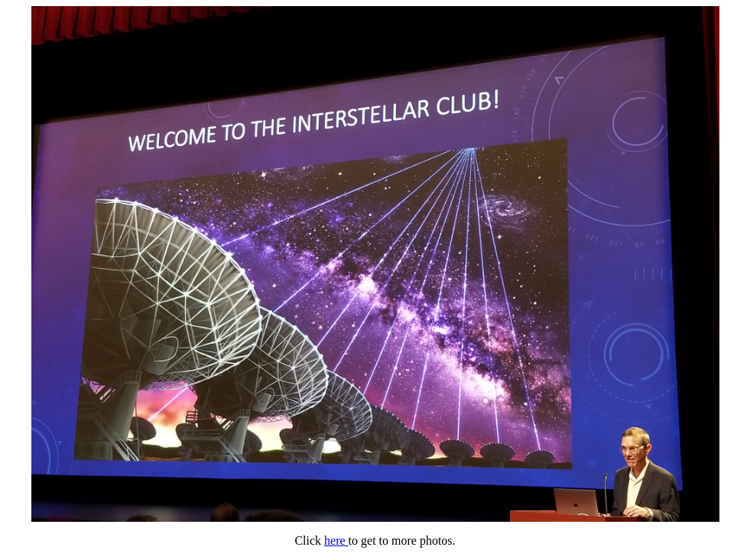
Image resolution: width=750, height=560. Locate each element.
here (336, 541)
